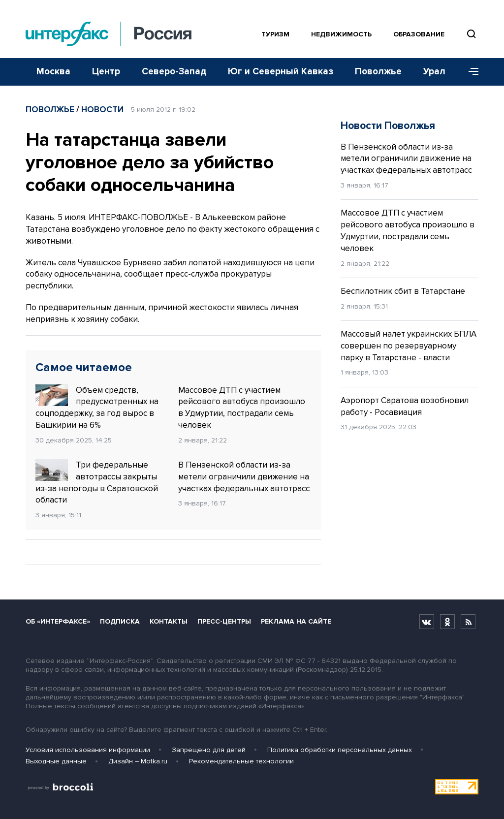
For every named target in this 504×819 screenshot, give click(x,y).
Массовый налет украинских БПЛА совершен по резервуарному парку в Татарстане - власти (409, 346)
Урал (434, 72)
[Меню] (470, 72)
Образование (419, 34)
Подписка (120, 621)
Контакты (169, 621)
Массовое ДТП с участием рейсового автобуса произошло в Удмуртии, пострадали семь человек (242, 408)
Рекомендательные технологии (241, 761)
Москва (53, 72)
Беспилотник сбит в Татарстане (403, 291)
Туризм (275, 34)
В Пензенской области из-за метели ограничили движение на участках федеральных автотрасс (244, 477)
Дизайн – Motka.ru (138, 761)
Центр (106, 72)
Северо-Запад (174, 72)
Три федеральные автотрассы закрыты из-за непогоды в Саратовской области (97, 482)
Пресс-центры (224, 621)
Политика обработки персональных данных (340, 750)
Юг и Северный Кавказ (281, 72)
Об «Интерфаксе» (58, 621)
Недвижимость (341, 34)
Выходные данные (56, 761)
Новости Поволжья (388, 126)
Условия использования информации (88, 750)
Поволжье (378, 72)
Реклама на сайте (296, 621)
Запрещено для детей (209, 750)
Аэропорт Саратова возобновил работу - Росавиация (405, 406)
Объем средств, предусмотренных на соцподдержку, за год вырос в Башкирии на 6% (97, 407)
